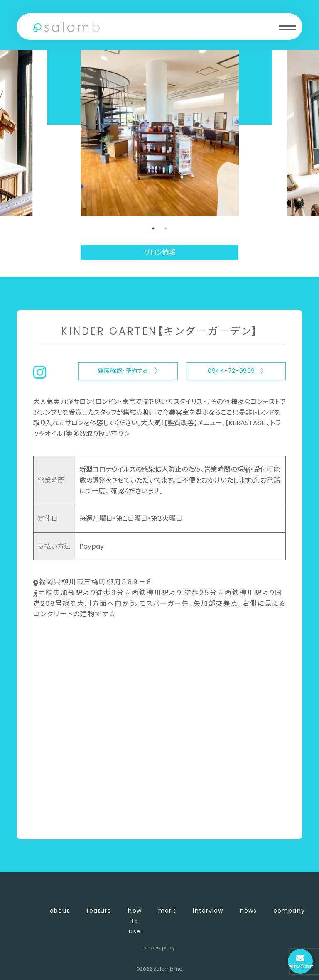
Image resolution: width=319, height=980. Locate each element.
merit (167, 911)
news (248, 911)
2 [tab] (166, 228)
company (289, 911)
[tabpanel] (160, 133)
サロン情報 (160, 252)
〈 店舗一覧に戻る (61, 819)
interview (208, 911)
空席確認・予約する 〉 (128, 371)
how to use (135, 921)
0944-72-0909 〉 (236, 371)
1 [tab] (153, 228)
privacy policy (160, 948)
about (60, 911)
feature (99, 911)
